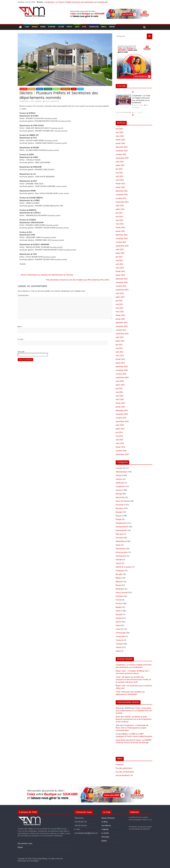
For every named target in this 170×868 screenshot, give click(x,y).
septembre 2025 (122, 158)
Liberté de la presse (123, 567)
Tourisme (119, 640)
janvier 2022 (120, 319)
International (121, 556)
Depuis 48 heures (108, 818)
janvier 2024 (120, 231)
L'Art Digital (34, 861)
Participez (105, 837)
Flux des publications (124, 768)
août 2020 (120, 381)
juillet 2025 (120, 165)
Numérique (120, 589)
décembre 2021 (122, 323)
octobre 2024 (121, 198)
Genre (118, 545)
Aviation (119, 479)
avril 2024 (119, 220)
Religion (119, 607)
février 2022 (120, 315)
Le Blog (104, 822)
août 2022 (120, 293)
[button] (109, 14)
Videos (118, 651)
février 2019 (120, 447)
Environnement (122, 530)
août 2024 (120, 206)
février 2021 (120, 359)
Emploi (104, 27)
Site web (21, 352)
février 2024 (120, 228)
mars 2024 (120, 224)
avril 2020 (119, 396)
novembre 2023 (122, 239)
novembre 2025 (122, 151)
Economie (52, 27)
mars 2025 (120, 180)
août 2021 (120, 337)
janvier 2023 (120, 275)
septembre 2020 (122, 378)
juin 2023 (119, 257)
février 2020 (120, 403)
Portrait (119, 600)
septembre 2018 (122, 454)
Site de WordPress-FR (124, 776)
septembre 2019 (122, 421)
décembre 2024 (122, 191)
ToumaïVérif (121, 637)
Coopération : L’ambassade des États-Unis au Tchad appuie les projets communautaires (132, 728)
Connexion (120, 765)
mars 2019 (120, 443)
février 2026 (120, 140)
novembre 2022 (122, 282)
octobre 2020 (121, 374)
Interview (119, 560)
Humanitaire (120, 549)
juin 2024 (119, 213)
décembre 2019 (122, 411)
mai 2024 (119, 217)
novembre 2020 (122, 370)
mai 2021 (119, 348)
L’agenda (105, 829)
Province (119, 604)
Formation (120, 538)
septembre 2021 (122, 334)
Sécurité (119, 615)
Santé (77, 27)
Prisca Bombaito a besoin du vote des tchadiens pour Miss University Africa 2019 (79, 280)
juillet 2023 (120, 253)
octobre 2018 (121, 451)
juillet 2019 (120, 429)
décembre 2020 (122, 367)
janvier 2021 (120, 363)
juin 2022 (119, 301)
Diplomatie (120, 497)
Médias (118, 578)
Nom (20, 327)
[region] (109, 14)
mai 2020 (119, 392)
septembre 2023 (122, 246)
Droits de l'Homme (123, 501)
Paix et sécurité (122, 593)
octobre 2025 (121, 154)
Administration (121, 472)
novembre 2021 (122, 326)
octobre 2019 (121, 418)
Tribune (112, 27)
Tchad (27, 27)
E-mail (21, 339)
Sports (69, 27)
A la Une (24, 89)
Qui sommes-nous (25, 844)
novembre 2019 (122, 414)
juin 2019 (119, 432)
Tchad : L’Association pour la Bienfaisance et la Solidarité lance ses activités (134, 711)
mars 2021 (120, 356)
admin (39, 101)
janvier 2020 (120, 407)
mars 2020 (120, 400)
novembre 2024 (122, 195)
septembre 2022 (122, 290)
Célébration (120, 483)
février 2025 (120, 184)
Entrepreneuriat (122, 527)
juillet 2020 (120, 385)
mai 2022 (119, 304)
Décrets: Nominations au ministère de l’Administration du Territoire (46, 275)
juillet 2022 (120, 297)
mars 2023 (120, 268)
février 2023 (120, 271)
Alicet (118, 717)
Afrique (35, 27)
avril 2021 (119, 352)
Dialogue (119, 494)
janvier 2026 (120, 143)
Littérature (120, 571)
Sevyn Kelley (121, 740)
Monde (43, 27)
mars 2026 (120, 136)
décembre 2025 (122, 147)
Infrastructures (122, 552)
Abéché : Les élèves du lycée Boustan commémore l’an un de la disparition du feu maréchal (134, 719)
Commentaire (24, 295)
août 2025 (120, 162)
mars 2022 (120, 312)
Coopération (121, 487)
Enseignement (121, 523)
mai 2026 (119, 129)
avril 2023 (119, 264)
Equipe (20, 847)
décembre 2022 (122, 279)
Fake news (120, 534)
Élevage (119, 512)
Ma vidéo (119, 574)
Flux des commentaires (125, 772)
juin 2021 (119, 345)
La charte (105, 833)
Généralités (65, 89)
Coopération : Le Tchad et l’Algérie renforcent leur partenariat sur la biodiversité (76, 2)
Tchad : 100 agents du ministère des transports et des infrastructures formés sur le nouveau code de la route (133, 680)
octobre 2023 (121, 242)
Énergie (118, 519)
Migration (119, 582)
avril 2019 (119, 440)
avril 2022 (119, 308)
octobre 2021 (121, 330)
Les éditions (106, 826)
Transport (120, 644)
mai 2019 (119, 436)
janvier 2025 (120, 187)
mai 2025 (119, 173)
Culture (61, 27)
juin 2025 (119, 169)
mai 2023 (119, 261)
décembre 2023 (122, 235)
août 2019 (120, 425)
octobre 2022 (121, 286)
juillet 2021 (120, 341)
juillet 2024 (120, 209)
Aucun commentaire (51, 101)
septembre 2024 (122, 202)
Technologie (94, 27)
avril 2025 (119, 176)
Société (119, 618)
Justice (118, 563)
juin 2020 (119, 389)
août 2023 (120, 250)
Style (84, 27)
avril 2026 (119, 132)
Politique (119, 596)
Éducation (120, 508)
